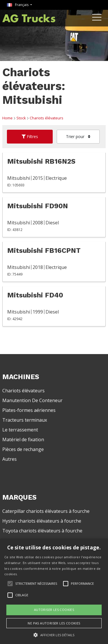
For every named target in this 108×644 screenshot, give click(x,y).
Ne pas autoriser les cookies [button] (54, 623)
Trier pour (78, 136)
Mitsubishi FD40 (35, 295)
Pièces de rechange (23, 449)
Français (18, 5)
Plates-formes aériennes (29, 410)
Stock (21, 118)
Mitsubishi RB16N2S (41, 161)
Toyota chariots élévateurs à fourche (42, 531)
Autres (10, 459)
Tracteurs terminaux (25, 420)
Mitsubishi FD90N (38, 206)
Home (7, 118)
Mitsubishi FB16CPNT (44, 251)
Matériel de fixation (23, 439)
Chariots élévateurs (47, 118)
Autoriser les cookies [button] (54, 610)
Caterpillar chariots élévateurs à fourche (46, 511)
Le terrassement (20, 430)
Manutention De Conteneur (32, 400)
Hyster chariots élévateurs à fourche (42, 521)
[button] (54, 635)
